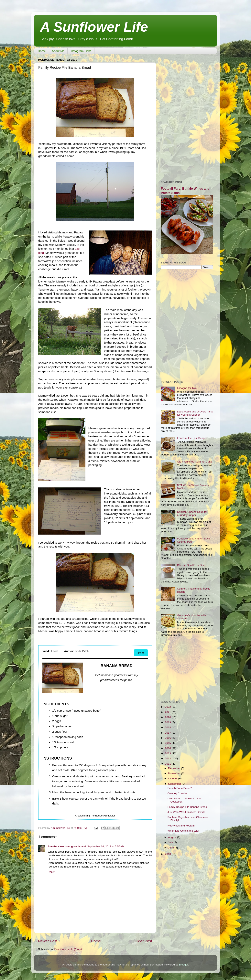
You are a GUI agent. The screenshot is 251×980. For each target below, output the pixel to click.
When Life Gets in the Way (183, 831)
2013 (168, 753)
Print (141, 653)
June (171, 848)
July (171, 842)
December (175, 768)
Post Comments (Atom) (68, 949)
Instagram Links (81, 51)
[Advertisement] (187, 116)
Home (42, 51)
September (175, 784)
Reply (51, 872)
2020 (168, 717)
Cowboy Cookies (177, 793)
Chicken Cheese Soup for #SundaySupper (192, 513)
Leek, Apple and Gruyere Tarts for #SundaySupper (195, 413)
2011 (168, 764)
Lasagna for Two (187, 388)
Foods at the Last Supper (192, 438)
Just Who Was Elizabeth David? (186, 812)
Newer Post (48, 941)
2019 (168, 722)
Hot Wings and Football (181, 826)
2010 (168, 854)
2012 (168, 758)
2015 (168, 743)
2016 (168, 738)
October (173, 778)
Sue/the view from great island (67, 846)
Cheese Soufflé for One (191, 565)
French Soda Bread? (180, 788)
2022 (168, 707)
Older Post (143, 941)
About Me (58, 51)
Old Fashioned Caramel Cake (194, 462)
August (173, 837)
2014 (168, 748)
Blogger (184, 965)
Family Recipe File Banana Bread (187, 807)
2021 (168, 712)
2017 (168, 733)
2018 (168, 727)
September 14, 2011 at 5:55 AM (106, 846)
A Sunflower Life (94, 27)
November (175, 773)
